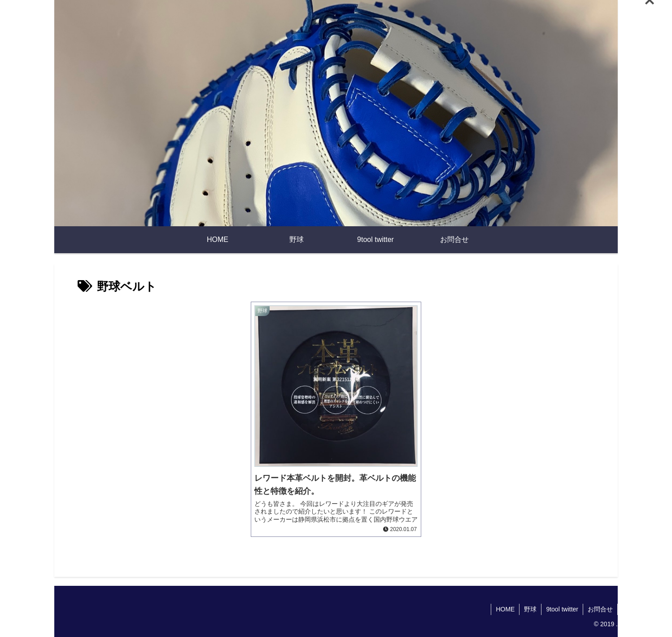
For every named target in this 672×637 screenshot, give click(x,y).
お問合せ (600, 609)
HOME (505, 609)
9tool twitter (562, 609)
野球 (530, 609)
